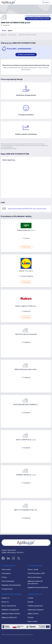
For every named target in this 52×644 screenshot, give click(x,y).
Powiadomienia (7, 589)
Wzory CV (5, 602)
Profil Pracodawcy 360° (36, 573)
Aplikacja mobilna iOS (9, 617)
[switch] (26, 55)
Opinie (10, 30)
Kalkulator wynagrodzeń (10, 610)
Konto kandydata (8, 581)
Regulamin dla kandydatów (11, 585)
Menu (46, 2)
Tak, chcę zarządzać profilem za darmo (38, 19)
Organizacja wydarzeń (36, 610)
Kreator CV (6, 598)
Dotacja (30, 617)
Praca (4, 30)
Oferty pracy (6, 569)
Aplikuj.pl (4, 35)
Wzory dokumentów (9, 606)
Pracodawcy (12, 35)
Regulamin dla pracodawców (38, 587)
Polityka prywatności (35, 606)
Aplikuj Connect (33, 614)
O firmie (30, 598)
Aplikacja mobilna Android (11, 614)
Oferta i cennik (33, 569)
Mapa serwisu (33, 621)
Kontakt (30, 602)
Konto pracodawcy (35, 577)
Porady (4, 577)
